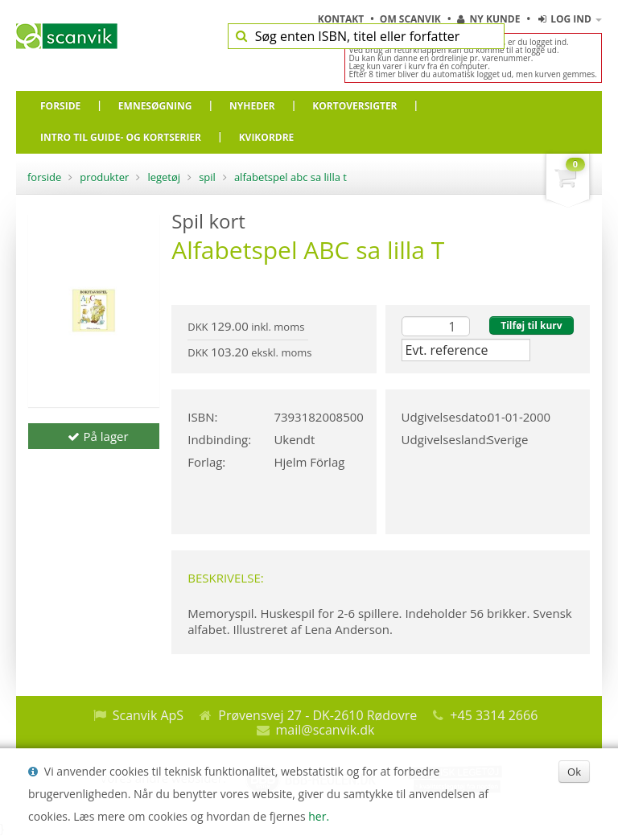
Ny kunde (488, 19)
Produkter (104, 177)
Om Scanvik (412, 19)
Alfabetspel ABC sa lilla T (290, 177)
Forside (44, 177)
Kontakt (342, 19)
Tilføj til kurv (531, 325)
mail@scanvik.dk (325, 730)
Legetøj (164, 177)
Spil (207, 177)
